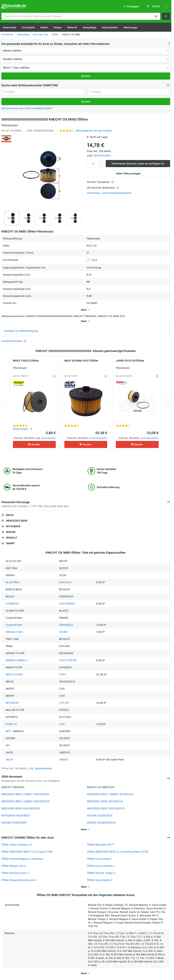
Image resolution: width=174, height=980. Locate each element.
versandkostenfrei (98, 438)
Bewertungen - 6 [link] (23, 429)
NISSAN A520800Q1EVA (101, 823)
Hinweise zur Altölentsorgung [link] (21, 331)
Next (168, 402)
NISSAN (11, 532)
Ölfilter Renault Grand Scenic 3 (19, 880)
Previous (4, 402)
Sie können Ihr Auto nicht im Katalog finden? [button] (27, 108)
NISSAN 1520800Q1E (100, 815)
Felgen (58, 27)
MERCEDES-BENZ (17, 521)
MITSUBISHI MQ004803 (16, 815)
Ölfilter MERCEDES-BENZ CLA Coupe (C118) (27, 852)
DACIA (10, 515)
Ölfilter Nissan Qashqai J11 (17, 845)
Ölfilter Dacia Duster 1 (100, 859)
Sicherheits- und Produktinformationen (109, 193)
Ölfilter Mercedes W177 (100, 845)
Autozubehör (110, 27)
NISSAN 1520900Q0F (14, 823)
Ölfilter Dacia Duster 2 (100, 880)
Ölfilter (55, 34)
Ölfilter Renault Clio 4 (14, 866)
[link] (157, 6)
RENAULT (12, 538)
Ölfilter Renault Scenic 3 (15, 873)
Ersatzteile (28, 27)
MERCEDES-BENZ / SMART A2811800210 (26, 801)
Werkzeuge (130, 27)
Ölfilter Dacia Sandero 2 (101, 866)
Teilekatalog (23, 34)
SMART (10, 543)
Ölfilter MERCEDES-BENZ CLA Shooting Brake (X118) (118, 852)
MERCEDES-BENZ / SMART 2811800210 (110, 794)
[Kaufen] (34, 444)
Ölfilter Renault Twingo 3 (101, 873)
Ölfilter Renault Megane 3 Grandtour (22, 859)
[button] (156, 16)
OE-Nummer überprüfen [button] (103, 188)
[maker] (86, 51)
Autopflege (89, 27)
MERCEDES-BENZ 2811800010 (105, 801)
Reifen (44, 27)
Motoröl (72, 27)
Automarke (10, 27)
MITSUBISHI (13, 526)
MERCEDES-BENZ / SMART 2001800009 (25, 794)
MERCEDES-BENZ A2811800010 (106, 808)
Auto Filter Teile (40, 34)
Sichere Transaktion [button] (101, 182)
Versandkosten (102, 155)
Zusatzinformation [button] (14, 341)
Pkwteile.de (7, 34)
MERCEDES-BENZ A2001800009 (21, 808)
